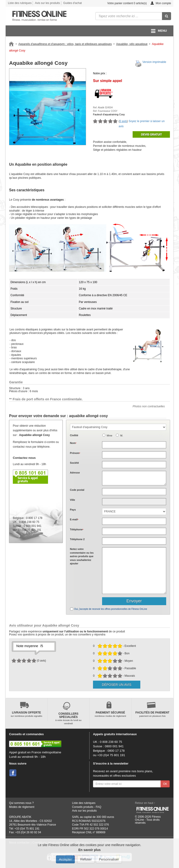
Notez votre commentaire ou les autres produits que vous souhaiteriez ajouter (82, 556)
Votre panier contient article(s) (123, 3)
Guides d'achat (72, 3)
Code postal (77, 490)
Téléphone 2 (77, 539)
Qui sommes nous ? (21, 803)
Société (74, 463)
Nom (73, 443)
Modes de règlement (22, 807)
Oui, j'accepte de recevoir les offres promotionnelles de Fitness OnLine (111, 609)
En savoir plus (89, 850)
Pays (73, 510)
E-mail (74, 519)
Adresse (75, 473)
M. (122, 436)
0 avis (123, 121)
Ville (72, 500)
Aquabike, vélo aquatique (132, 44)
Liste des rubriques (20, 3)
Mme (110, 436)
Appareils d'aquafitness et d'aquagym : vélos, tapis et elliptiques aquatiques (65, 44)
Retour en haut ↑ (145, 803)
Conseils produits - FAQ (87, 807)
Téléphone (77, 529)
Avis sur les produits (47, 3)
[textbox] (134, 492)
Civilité (74, 435)
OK (165, 784)
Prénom (75, 453)
